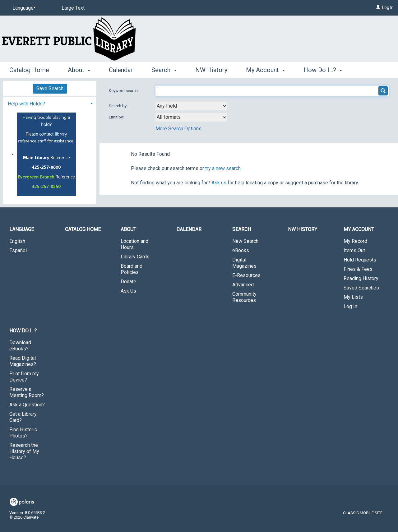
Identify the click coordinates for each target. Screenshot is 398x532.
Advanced (243, 285)
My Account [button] (265, 70)
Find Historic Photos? (23, 433)
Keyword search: (124, 91)
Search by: (119, 106)
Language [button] (22, 229)
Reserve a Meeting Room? (27, 392)
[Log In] (378, 7)
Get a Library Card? (23, 417)
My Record (355, 241)
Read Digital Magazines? (23, 361)
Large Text (73, 8)
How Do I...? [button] (323, 70)
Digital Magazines (244, 263)
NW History (211, 70)
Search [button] (164, 70)
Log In (388, 7)
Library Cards (135, 257)
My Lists (353, 297)
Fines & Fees (358, 269)
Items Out (354, 250)
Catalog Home (29, 70)
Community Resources (244, 297)
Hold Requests (360, 260)
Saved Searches (361, 288)
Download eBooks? (20, 346)
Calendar (121, 70)
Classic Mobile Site (363, 513)
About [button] (79, 70)
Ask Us (128, 291)
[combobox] (191, 106)
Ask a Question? (27, 405)
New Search (245, 241)
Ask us (219, 183)
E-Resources (246, 275)
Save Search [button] (50, 88)
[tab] (50, 103)
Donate (128, 282)
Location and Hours (134, 244)
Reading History (361, 278)
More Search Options (178, 129)
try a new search (223, 168)
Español (18, 250)
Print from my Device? (24, 377)
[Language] (23, 8)
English (17, 241)
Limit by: (117, 117)
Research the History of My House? (24, 451)
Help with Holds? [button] (26, 104)
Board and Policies (132, 269)
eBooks (241, 250)
